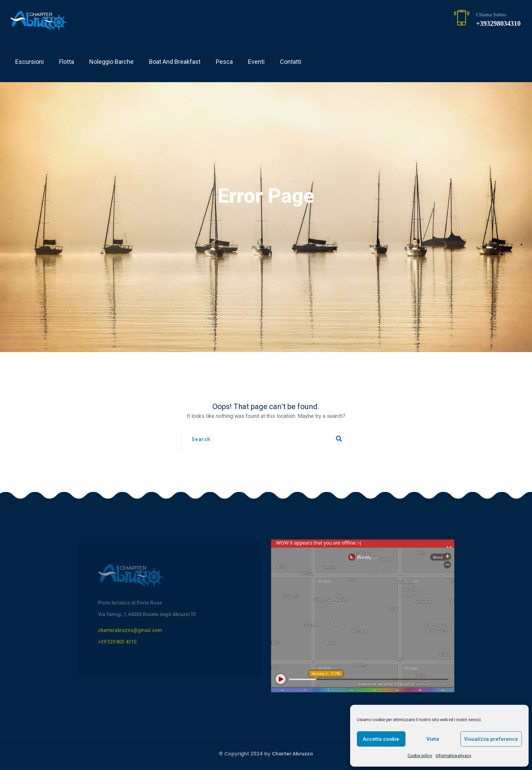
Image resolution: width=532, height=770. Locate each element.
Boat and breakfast (175, 62)
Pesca (224, 62)
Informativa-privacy (453, 756)
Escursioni (30, 62)
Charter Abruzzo (292, 754)
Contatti (291, 62)
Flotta (66, 62)
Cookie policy (420, 756)
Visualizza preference (491, 739)
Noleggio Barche (111, 62)
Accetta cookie (381, 739)
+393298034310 (498, 23)
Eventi (256, 62)
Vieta (433, 739)
